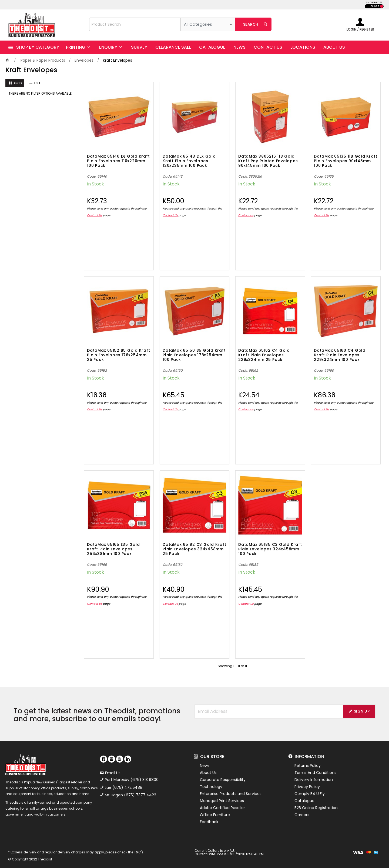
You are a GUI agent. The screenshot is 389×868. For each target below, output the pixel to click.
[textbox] (135, 24)
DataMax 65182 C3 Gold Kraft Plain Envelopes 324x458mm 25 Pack (194, 549)
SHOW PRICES (374, 3)
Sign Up (362, 711)
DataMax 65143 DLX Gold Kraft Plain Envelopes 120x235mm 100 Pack (189, 161)
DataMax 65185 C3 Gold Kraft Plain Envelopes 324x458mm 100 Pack (270, 549)
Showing (232, 666)
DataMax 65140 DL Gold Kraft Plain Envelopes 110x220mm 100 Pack (118, 161)
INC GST (382, 6)
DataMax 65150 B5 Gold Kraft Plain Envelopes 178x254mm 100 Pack (194, 355)
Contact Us (95, 215)
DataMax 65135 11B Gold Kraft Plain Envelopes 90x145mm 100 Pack (346, 161)
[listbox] (208, 24)
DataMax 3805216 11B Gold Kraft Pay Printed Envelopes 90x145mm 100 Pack (268, 161)
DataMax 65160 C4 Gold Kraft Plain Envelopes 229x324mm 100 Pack (340, 355)
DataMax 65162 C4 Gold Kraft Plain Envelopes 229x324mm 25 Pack (264, 355)
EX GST (375, 6)
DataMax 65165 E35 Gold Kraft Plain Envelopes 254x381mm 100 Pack (113, 549)
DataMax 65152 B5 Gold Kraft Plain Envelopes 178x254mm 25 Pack (118, 355)
